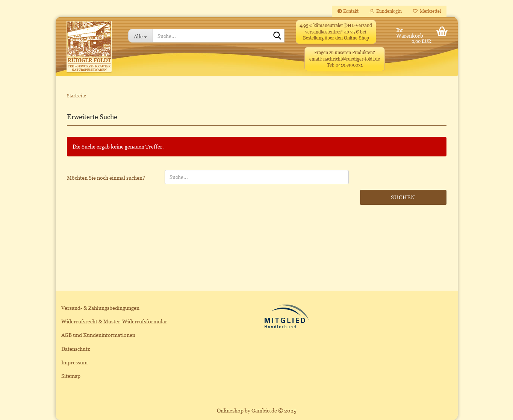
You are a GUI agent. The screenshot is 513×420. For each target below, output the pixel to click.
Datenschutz (76, 349)
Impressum (74, 362)
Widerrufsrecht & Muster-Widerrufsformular (114, 321)
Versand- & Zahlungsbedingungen (100, 308)
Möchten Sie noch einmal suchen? (106, 178)
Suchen (403, 197)
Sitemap (71, 376)
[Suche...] (140, 36)
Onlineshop (230, 410)
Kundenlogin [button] (386, 11)
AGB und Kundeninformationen (98, 335)
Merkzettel (427, 11)
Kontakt (348, 11)
